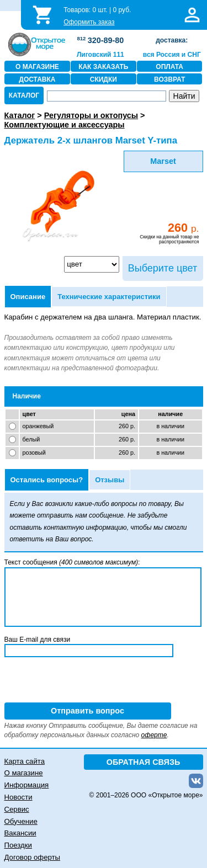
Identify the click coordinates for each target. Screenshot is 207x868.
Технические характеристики (109, 297)
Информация (27, 785)
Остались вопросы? (47, 480)
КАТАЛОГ (24, 95)
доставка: (172, 40)
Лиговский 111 (100, 55)
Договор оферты (33, 857)
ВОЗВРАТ (169, 79)
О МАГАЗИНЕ (37, 67)
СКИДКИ (104, 79)
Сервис (17, 809)
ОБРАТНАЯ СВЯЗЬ (144, 762)
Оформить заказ (89, 22)
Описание (28, 297)
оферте (154, 735)
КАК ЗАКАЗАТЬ (103, 67)
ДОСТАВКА (37, 79)
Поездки (18, 845)
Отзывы (110, 480)
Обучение (21, 821)
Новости (18, 797)
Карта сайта (25, 761)
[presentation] (88, 681)
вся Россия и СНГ (172, 55)
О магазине (24, 773)
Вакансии (20, 833)
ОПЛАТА (169, 67)
